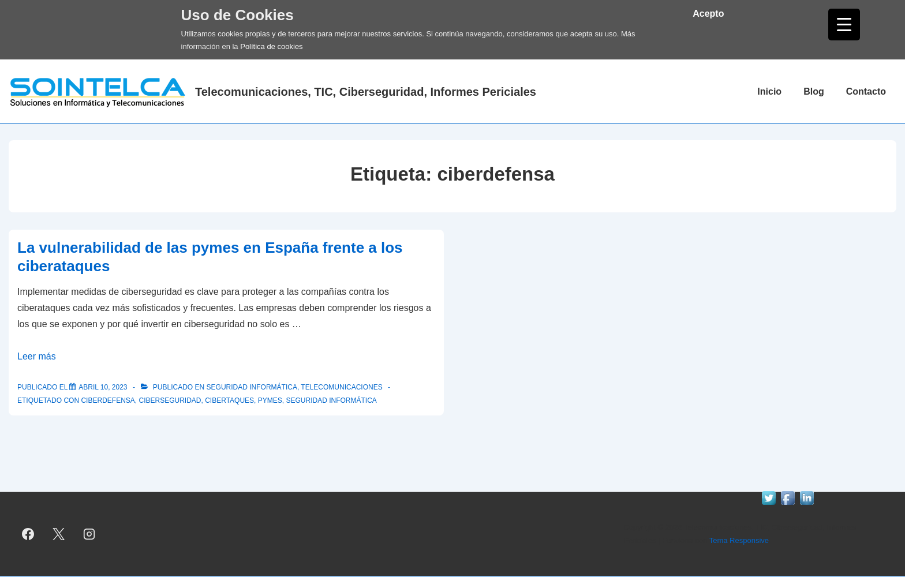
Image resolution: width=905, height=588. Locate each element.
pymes (270, 400)
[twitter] (59, 534)
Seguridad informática (252, 387)
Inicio (769, 91)
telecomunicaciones (341, 387)
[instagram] (89, 534)
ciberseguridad (170, 400)
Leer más (37, 356)
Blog (814, 91)
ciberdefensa (108, 400)
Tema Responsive (739, 540)
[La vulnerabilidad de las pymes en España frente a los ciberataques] (103, 387)
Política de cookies (271, 46)
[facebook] (28, 534)
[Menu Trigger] (844, 25)
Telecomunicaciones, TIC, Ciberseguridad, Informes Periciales (366, 92)
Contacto (866, 91)
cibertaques (229, 400)
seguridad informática (331, 400)
